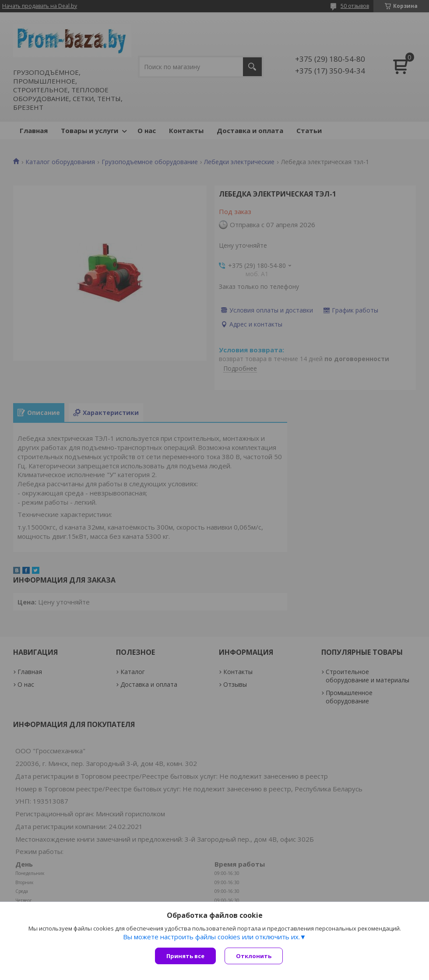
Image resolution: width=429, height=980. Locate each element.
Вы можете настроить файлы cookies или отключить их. (211, 937)
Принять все (185, 956)
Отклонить (254, 956)
